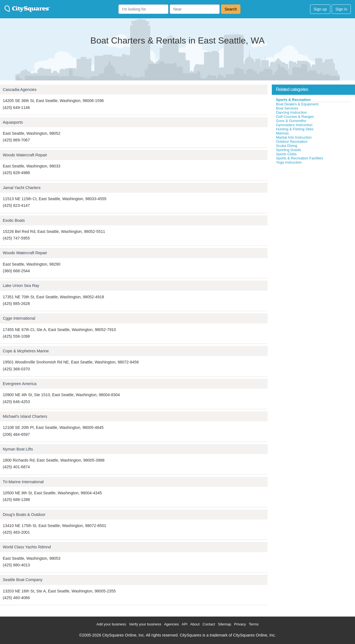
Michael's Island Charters (25, 416)
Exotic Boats (14, 220)
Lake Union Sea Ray (21, 286)
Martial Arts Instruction (294, 137)
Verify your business (145, 624)
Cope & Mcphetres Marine (26, 351)
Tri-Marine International (23, 482)
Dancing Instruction (291, 112)
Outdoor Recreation (292, 142)
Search (231, 9)
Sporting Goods (288, 150)
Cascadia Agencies (20, 90)
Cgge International (19, 318)
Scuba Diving (287, 146)
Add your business (111, 624)
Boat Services (287, 108)
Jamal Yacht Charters (22, 188)
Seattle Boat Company (23, 580)
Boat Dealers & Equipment (297, 104)
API (185, 624)
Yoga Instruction (289, 162)
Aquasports (13, 122)
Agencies (171, 624)
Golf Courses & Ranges (295, 117)
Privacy (240, 624)
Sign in (341, 9)
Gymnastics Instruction (294, 125)
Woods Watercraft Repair (25, 155)
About (195, 624)
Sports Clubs (286, 154)
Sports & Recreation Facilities (300, 158)
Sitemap (225, 624)
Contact (209, 624)
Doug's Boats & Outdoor (24, 515)
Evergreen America (20, 384)
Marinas (282, 133)
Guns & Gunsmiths (291, 121)
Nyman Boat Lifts (18, 449)
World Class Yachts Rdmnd (27, 547)
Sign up (320, 9)
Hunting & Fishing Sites (295, 129)
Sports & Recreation (293, 100)
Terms (254, 624)
